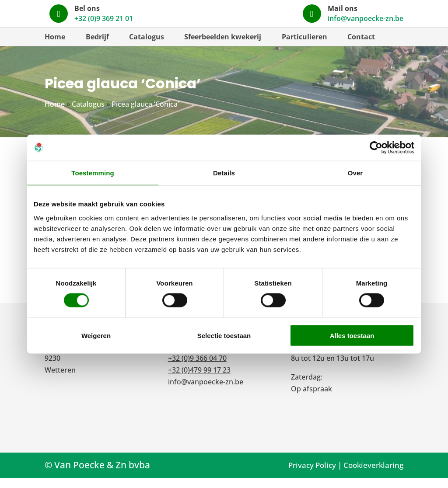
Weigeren (96, 335)
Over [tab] (355, 173)
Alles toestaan (352, 335)
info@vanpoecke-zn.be (206, 392)
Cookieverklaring (373, 475)
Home (55, 47)
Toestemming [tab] (93, 173)
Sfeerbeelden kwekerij (223, 47)
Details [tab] (224, 173)
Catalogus (147, 47)
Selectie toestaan (224, 335)
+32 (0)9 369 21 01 (197, 356)
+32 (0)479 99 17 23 (199, 380)
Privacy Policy (312, 475)
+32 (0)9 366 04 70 (197, 368)
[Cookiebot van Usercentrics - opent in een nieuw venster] (376, 148)
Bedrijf (97, 47)
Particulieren (304, 47)
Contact (361, 47)
